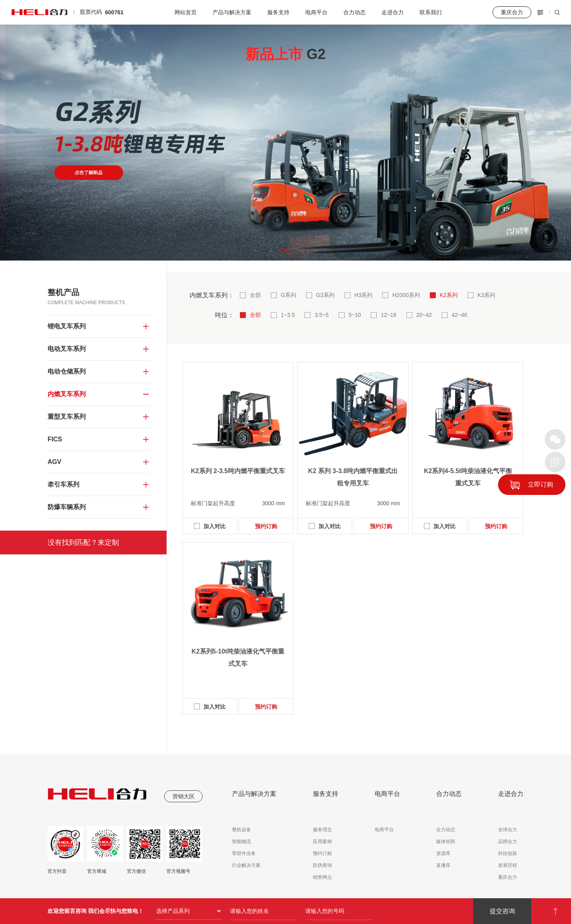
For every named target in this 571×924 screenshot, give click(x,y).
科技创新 (508, 853)
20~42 (424, 315)
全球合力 (508, 830)
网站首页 (186, 12)
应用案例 (322, 842)
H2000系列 (406, 295)
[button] (255, 251)
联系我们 (431, 12)
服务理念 (322, 830)
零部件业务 (244, 853)
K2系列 (449, 295)
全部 (255, 295)
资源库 (443, 853)
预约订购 (266, 526)
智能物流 (241, 842)
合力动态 (354, 12)
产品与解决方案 (232, 12)
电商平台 (316, 12)
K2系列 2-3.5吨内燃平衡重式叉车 (238, 471)
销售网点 (322, 877)
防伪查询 (322, 865)
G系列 (288, 295)
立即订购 (540, 484)
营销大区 (184, 796)
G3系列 (325, 295)
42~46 (459, 315)
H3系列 (364, 295)
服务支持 (278, 12)
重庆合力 (508, 877)
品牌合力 (508, 842)
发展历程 (508, 865)
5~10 (355, 315)
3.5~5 (321, 315)
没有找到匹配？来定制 (83, 543)
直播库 (443, 865)
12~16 (388, 315)
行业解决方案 (246, 865)
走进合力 (393, 12)
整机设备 (241, 830)
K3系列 (486, 295)
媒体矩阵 (446, 842)
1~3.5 (288, 315)
